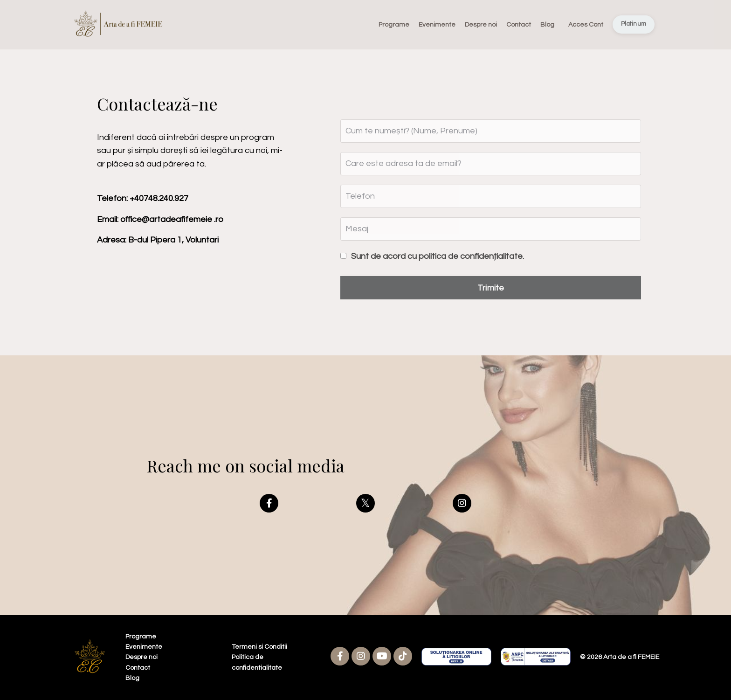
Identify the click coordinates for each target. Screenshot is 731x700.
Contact (519, 25)
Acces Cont (586, 25)
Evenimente (437, 25)
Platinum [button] (634, 24)
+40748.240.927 (159, 198)
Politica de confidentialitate (257, 662)
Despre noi (481, 25)
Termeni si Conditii (259, 647)
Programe (394, 25)
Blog (547, 25)
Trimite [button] (491, 288)
